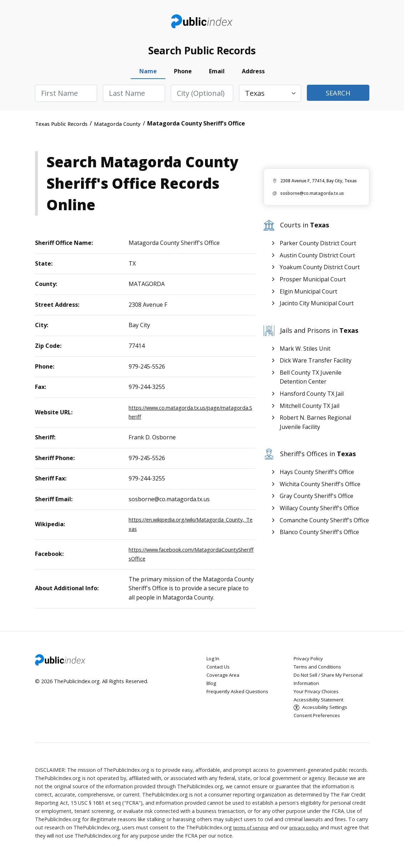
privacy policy (308, 833)
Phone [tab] (183, 76)
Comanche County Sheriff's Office (324, 525)
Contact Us (220, 671)
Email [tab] (217, 76)
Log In (214, 663)
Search (338, 98)
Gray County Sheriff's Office (316, 501)
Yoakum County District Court (320, 272)
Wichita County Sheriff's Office (320, 489)
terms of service (252, 833)
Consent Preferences (318, 721)
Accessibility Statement (321, 704)
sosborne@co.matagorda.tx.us (312, 198)
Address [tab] (253, 76)
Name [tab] (148, 76)
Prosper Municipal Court (313, 284)
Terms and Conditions (320, 671)
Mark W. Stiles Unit (305, 353)
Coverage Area (224, 679)
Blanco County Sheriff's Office (319, 537)
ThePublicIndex (202, 24)
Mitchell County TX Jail (310, 410)
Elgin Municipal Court (308, 296)
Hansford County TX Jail (312, 398)
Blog (212, 688)
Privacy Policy (309, 663)
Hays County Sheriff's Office (317, 477)
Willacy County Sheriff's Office (319, 513)
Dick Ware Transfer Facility (316, 365)
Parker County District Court (318, 248)
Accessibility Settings (327, 712)
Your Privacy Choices (318, 696)
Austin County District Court (317, 260)
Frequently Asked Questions (240, 696)
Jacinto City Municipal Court (317, 308)
